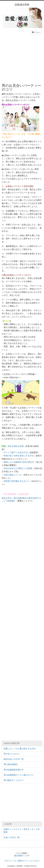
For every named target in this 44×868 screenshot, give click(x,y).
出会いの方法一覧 (12, 837)
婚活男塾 (18, 856)
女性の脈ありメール (13, 475)
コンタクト (35, 861)
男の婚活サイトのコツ (14, 780)
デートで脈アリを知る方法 (16, 453)
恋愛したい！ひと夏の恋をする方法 (20, 749)
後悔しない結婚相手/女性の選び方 (19, 462)
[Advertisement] (22, 59)
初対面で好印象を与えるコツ (17, 481)
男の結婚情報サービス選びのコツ (19, 775)
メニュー (36, 32)
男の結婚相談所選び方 (14, 770)
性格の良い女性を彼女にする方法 (19, 456)
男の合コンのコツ (12, 754)
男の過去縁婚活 (11, 764)
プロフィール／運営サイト (16, 861)
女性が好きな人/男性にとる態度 (18, 468)
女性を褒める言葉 (16, 446)
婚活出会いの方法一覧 (14, 759)
